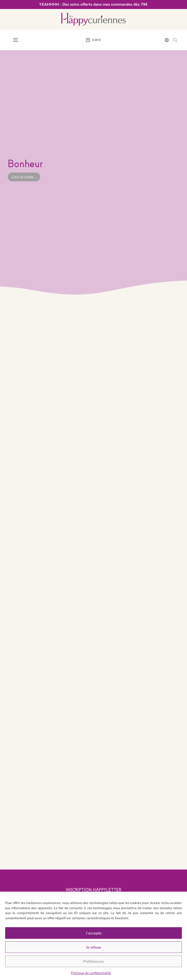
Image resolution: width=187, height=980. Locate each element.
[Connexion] (167, 40)
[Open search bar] (175, 40)
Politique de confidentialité (91, 973)
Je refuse (93, 947)
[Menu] (15, 40)
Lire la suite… (24, 177)
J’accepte (94, 933)
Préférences (93, 961)
